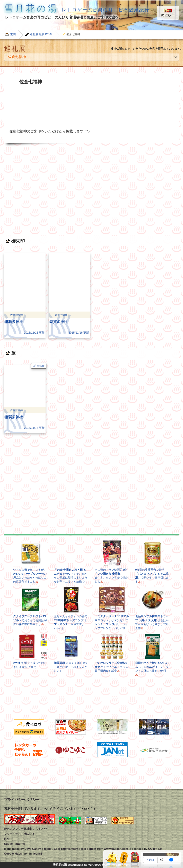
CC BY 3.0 (155, 849)
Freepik (47, 849)
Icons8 (38, 854)
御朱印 (41, 366)
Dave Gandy (33, 849)
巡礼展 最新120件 (41, 34)
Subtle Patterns (14, 844)
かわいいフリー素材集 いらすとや (25, 829)
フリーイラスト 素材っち (20, 834)
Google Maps (13, 854)
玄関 (13, 34)
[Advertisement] (91, 187)
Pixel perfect (88, 849)
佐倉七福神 (17, 57)
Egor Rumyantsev (66, 849)
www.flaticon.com (116, 849)
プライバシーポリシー (22, 800)
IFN (6, 839)
